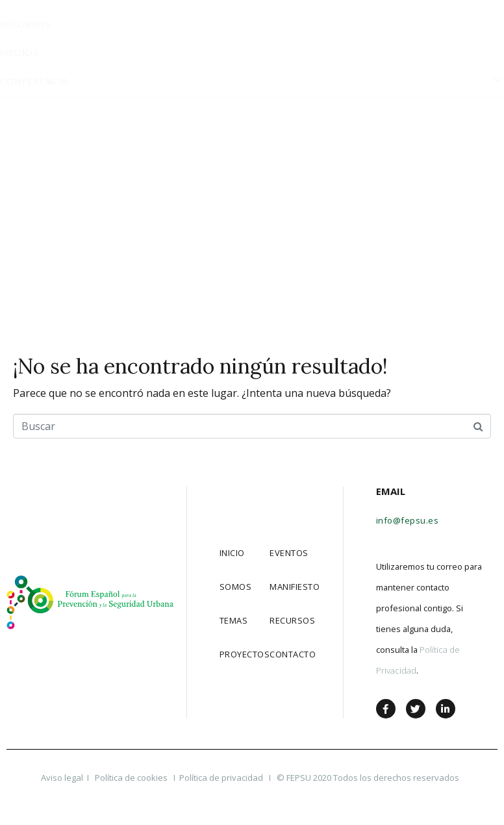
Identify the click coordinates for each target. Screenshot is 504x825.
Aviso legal (62, 778)
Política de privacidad (221, 778)
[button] (412, 24)
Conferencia (252, 283)
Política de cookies (132, 778)
